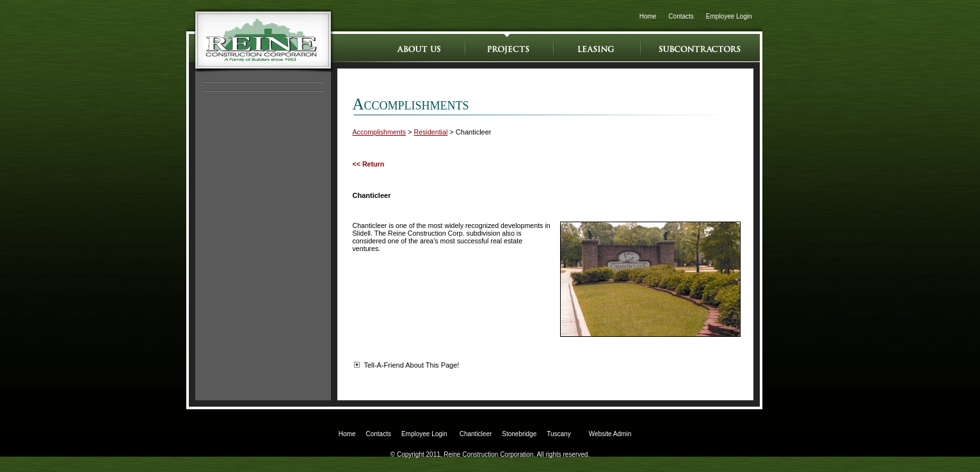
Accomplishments (380, 132)
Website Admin (610, 434)
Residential (431, 132)
